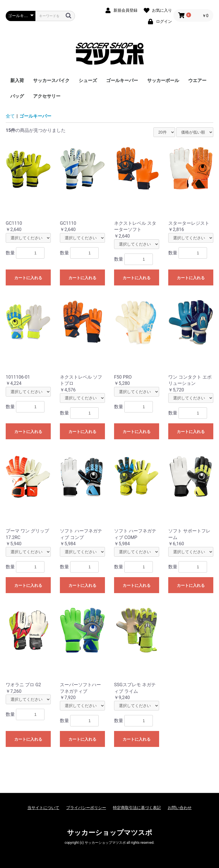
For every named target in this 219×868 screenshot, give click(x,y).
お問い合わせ (180, 808)
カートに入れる (28, 278)
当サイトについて (43, 808)
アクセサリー (47, 96)
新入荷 (17, 80)
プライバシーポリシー (86, 808)
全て (10, 116)
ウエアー (197, 80)
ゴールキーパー (122, 80)
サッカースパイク (51, 80)
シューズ (88, 80)
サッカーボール (163, 80)
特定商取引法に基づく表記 (137, 808)
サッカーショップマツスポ (110, 833)
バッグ (17, 96)
